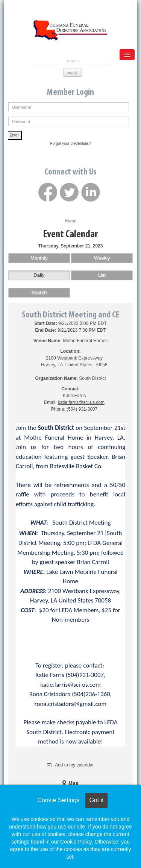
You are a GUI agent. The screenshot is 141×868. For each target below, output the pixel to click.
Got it (96, 800)
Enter (14, 135)
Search (39, 292)
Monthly (39, 258)
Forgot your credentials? (71, 143)
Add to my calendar (70, 765)
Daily (39, 275)
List (102, 275)
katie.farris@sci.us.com (81, 402)
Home (70, 221)
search (73, 72)
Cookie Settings (58, 800)
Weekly (102, 258)
